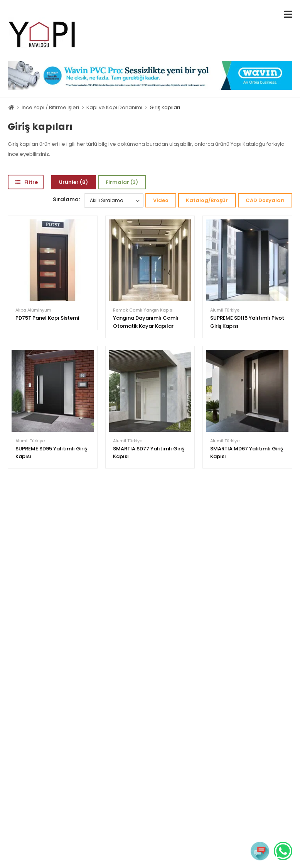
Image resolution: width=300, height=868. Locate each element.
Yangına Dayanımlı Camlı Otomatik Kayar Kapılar (146, 322)
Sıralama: (67, 199)
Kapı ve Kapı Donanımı (114, 107)
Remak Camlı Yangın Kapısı (143, 310)
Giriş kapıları (165, 107)
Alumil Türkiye (225, 310)
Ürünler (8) (73, 182)
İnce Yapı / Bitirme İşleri (50, 107)
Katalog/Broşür (207, 200)
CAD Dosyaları (265, 200)
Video (161, 200)
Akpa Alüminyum (33, 310)
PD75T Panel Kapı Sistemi (47, 318)
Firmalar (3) (122, 182)
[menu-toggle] (288, 14)
